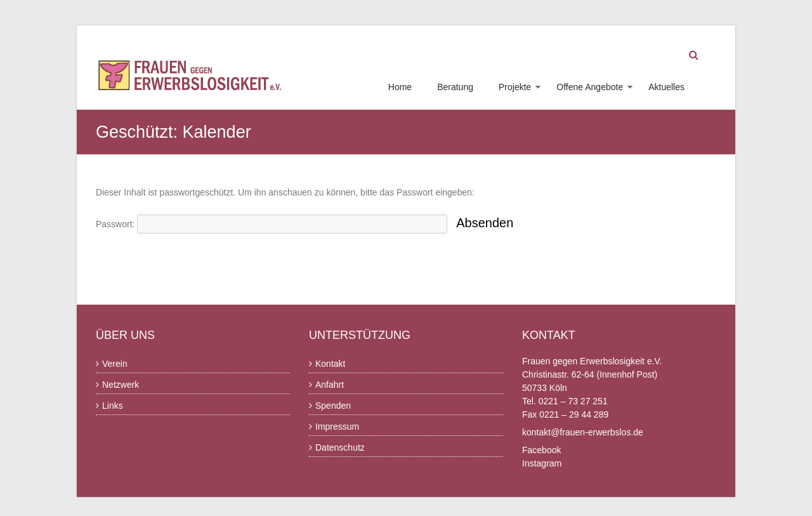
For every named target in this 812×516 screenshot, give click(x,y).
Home (400, 87)
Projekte (515, 87)
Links (113, 406)
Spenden (333, 406)
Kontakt (330, 364)
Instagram (542, 463)
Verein (115, 364)
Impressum (337, 427)
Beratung (455, 87)
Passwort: (272, 224)
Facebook (541, 450)
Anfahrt (330, 385)
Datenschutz (340, 447)
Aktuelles (666, 87)
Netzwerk (121, 385)
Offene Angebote (590, 87)
